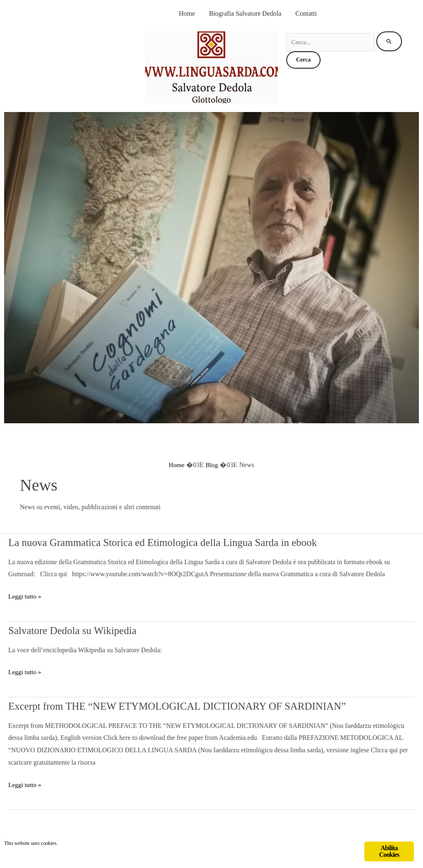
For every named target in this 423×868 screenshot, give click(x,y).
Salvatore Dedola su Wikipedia (85, 630)
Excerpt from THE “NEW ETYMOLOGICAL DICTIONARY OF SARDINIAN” (211, 705)
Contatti (306, 13)
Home (187, 13)
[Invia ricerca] (391, 41)
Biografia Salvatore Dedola (245, 13)
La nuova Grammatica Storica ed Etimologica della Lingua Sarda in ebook (193, 542)
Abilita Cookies (389, 851)
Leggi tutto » (25, 596)
